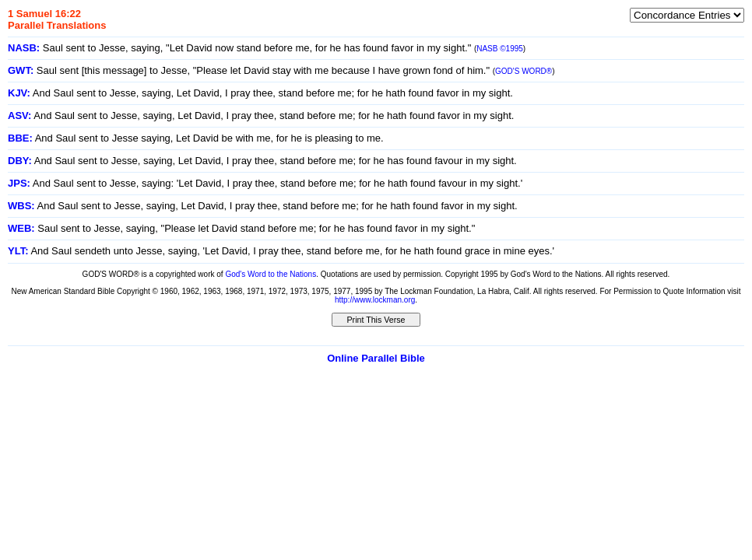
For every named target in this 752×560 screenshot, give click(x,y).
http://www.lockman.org (375, 300)
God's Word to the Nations (271, 274)
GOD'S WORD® (524, 71)
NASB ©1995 (500, 49)
